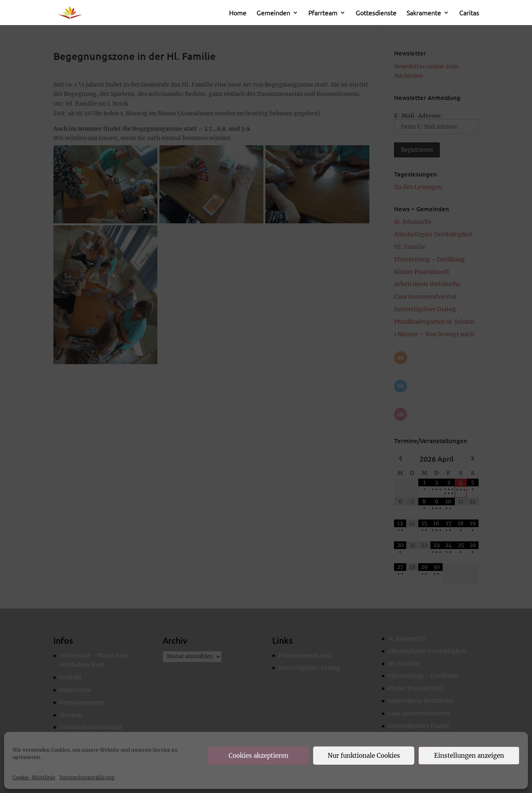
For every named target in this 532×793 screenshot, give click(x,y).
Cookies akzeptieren (259, 756)
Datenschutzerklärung (87, 777)
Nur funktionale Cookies (364, 756)
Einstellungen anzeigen (469, 756)
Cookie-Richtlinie (34, 777)
